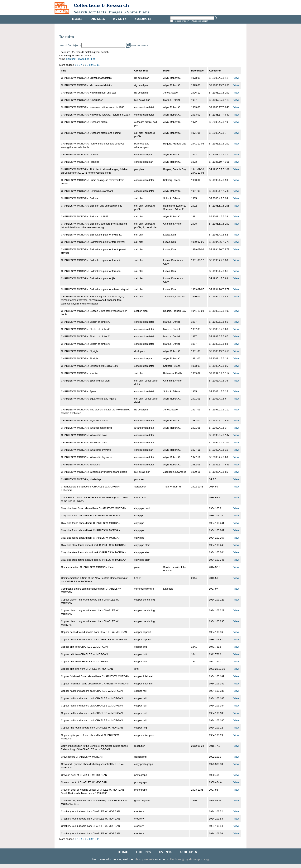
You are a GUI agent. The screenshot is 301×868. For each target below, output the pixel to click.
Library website (144, 859)
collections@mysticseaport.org (188, 859)
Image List (83, 59)
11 (98, 65)
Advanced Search (200, 21)
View (236, 78)
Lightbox (71, 59)
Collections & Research (101, 5)
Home (77, 19)
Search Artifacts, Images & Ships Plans (112, 12)
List (93, 59)
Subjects (143, 19)
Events (120, 19)
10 (95, 65)
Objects (98, 19)
